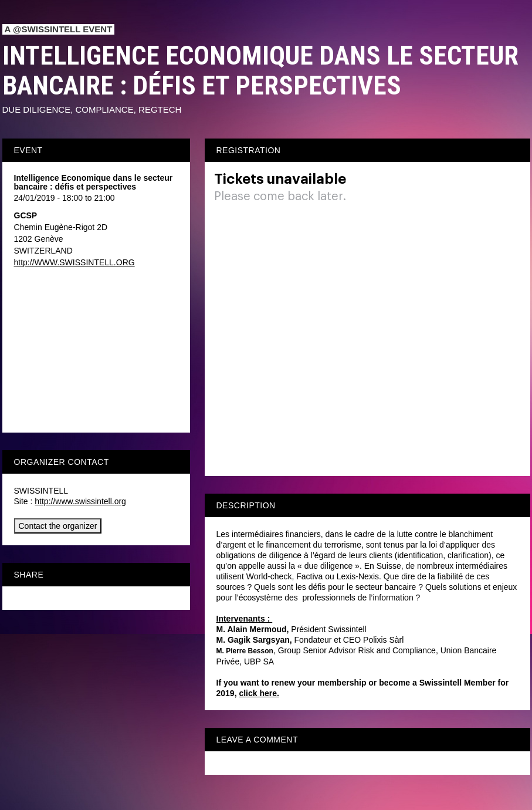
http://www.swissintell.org (80, 501)
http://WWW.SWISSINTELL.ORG (74, 262)
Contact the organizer (58, 526)
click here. (259, 693)
